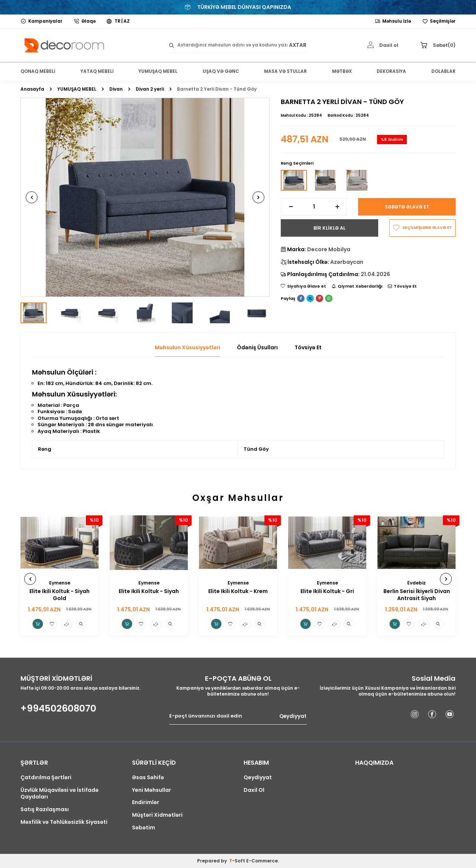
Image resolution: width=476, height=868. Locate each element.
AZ (127, 21)
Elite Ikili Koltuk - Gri (327, 591)
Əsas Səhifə (148, 778)
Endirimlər (146, 802)
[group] (145, 197)
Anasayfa (32, 89)
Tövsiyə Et (402, 287)
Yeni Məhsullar (152, 790)
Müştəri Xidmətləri (157, 815)
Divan (116, 89)
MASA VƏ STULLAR (285, 71)
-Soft (238, 861)
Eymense (60, 583)
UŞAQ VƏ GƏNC (221, 71)
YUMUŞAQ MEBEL (158, 71)
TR (118, 21)
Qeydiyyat (292, 717)
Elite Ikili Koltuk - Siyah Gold (59, 595)
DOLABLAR (443, 71)
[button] (38, 197)
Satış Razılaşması (45, 809)
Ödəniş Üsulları (257, 348)
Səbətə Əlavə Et (407, 207)
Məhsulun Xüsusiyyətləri (187, 348)
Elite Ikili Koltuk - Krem (238, 591)
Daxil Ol (254, 790)
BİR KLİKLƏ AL (329, 228)
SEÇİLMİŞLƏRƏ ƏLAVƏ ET (422, 228)
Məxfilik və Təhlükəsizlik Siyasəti (64, 822)
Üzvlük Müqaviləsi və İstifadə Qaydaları (59, 794)
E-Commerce (262, 861)
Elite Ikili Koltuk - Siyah (149, 591)
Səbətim (144, 828)
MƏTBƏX (342, 71)
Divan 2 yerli (150, 89)
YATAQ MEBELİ (97, 71)
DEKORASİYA (391, 71)
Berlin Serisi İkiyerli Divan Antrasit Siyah (417, 595)
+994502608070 (58, 709)
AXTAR (297, 45)
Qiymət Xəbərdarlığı (357, 287)
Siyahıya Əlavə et (303, 287)
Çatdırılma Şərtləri (46, 778)
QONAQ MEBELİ (38, 71)
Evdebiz (416, 583)
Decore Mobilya (329, 250)
